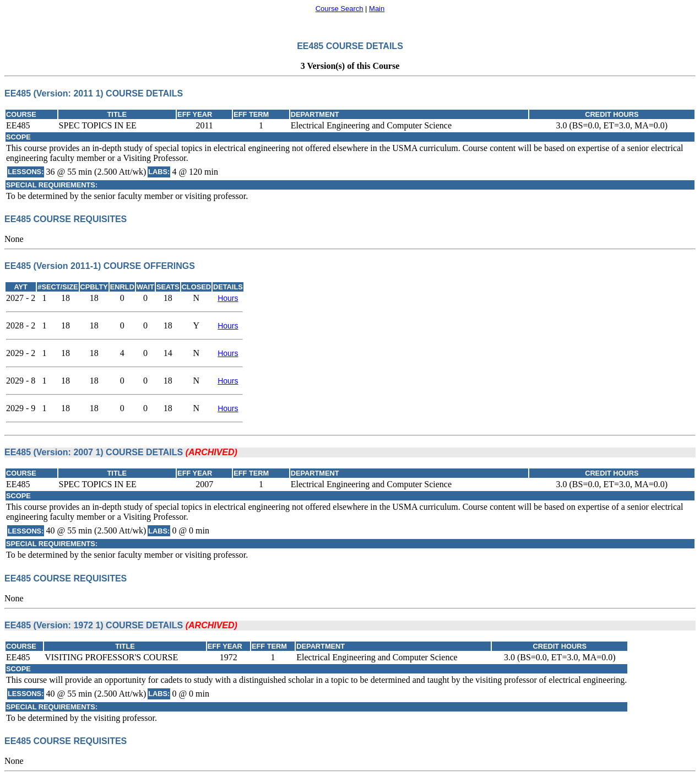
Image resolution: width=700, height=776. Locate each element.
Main (377, 9)
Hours (228, 298)
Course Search (340, 9)
